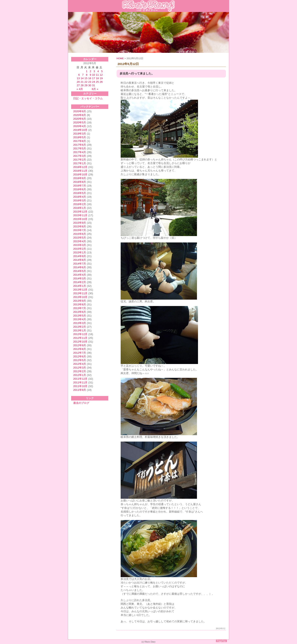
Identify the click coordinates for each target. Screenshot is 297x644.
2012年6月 (80, 356)
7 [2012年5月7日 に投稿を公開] (83, 75)
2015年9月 (80, 223)
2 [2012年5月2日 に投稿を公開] (90, 71)
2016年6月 (80, 189)
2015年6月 (80, 234)
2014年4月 (80, 275)
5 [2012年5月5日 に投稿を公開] (102, 71)
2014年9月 (80, 256)
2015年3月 (80, 245)
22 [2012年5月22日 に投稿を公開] (86, 82)
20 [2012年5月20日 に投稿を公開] (78, 82)
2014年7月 (80, 264)
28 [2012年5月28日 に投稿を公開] (82, 85)
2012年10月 (80, 342)
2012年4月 (80, 364)
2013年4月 (80, 319)
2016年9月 (80, 178)
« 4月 (80, 89)
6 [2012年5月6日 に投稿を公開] (79, 75)
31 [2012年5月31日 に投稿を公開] (93, 85)
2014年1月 (80, 286)
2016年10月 (80, 174)
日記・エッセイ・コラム (88, 98)
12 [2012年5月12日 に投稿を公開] (101, 75)
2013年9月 (80, 301)
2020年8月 (80, 115)
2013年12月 (80, 290)
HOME (120, 58)
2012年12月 (80, 334)
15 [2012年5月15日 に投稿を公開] (86, 78)
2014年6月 (80, 267)
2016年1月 (80, 208)
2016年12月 (80, 167)
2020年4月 (80, 126)
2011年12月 (80, 379)
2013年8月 (80, 304)
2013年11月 (80, 293)
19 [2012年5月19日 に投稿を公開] (101, 78)
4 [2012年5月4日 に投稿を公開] (98, 71)
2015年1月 (80, 252)
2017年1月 (80, 163)
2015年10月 (80, 219)
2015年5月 (80, 238)
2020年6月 (80, 119)
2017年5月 (80, 148)
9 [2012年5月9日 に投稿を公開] (90, 75)
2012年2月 (80, 371)
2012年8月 (80, 349)
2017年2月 (80, 160)
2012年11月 (80, 338)
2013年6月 (80, 312)
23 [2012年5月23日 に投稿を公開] (90, 82)
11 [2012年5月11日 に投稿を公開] (97, 75)
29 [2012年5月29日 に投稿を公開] (86, 85)
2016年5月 (80, 193)
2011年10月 (80, 386)
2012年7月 (80, 353)
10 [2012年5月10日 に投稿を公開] (93, 75)
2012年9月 (80, 345)
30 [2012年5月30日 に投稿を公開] (90, 85)
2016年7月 (80, 186)
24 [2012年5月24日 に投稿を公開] (93, 82)
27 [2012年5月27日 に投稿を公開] (78, 85)
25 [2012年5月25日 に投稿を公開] (97, 82)
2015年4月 (80, 241)
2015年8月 (80, 226)
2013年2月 (80, 327)
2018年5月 (80, 137)
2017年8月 (80, 141)
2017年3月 (80, 156)
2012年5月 (80, 360)
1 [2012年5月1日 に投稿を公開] (87, 71)
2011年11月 (80, 382)
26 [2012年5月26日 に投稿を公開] (101, 82)
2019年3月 (80, 134)
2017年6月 (80, 145)
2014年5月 (80, 271)
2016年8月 (80, 182)
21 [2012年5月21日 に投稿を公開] (82, 82)
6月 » (95, 89)
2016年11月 (80, 171)
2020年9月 (80, 111)
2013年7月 (80, 308)
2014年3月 (80, 278)
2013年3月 (80, 323)
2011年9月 (80, 390)
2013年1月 (80, 330)
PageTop (221, 641)
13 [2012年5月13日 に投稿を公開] (78, 78)
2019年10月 (80, 130)
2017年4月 (80, 152)
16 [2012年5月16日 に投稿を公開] (90, 78)
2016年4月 (80, 197)
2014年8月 (80, 260)
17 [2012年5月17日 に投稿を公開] (93, 78)
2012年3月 (80, 368)
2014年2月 (80, 282)
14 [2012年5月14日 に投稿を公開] (82, 78)
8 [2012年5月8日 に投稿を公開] (87, 75)
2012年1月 (80, 375)
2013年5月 (80, 316)
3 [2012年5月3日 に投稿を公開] (94, 71)
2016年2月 (80, 204)
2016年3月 (80, 200)
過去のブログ (81, 403)
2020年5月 (80, 122)
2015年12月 (80, 212)
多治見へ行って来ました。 (137, 74)
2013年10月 (80, 297)
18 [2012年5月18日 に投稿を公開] (97, 78)
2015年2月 (80, 249)
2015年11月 (80, 215)
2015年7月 (80, 230)
